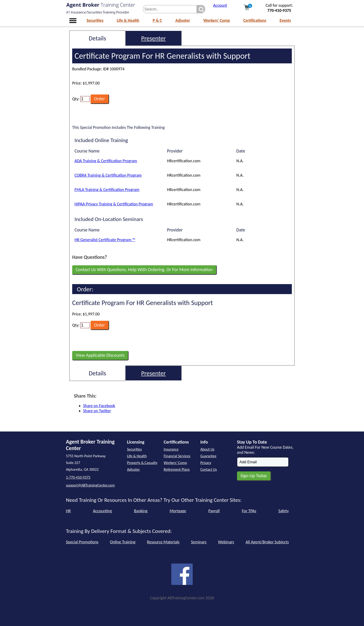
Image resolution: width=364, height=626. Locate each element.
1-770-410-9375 (78, 477)
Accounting (102, 511)
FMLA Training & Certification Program (107, 190)
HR (68, 511)
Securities (95, 20)
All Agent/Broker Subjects (267, 542)
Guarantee (208, 456)
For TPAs (249, 511)
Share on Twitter (97, 411)
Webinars (226, 542)
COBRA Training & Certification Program (108, 175)
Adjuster (183, 20)
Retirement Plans (177, 469)
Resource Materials (163, 542)
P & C (157, 20)
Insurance (171, 449)
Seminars (199, 542)
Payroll (214, 511)
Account (220, 5)
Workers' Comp (217, 20)
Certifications (255, 20)
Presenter (153, 38)
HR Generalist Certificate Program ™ (105, 240)
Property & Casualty (142, 463)
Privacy (206, 463)
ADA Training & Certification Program (106, 161)
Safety (284, 511)
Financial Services (177, 456)
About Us (207, 449)
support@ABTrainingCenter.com (90, 485)
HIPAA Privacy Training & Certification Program (114, 204)
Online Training (123, 542)
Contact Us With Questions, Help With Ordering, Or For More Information (144, 269)
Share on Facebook (99, 406)
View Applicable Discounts (100, 355)
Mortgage (178, 511)
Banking (141, 511)
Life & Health (128, 20)
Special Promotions (82, 542)
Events (285, 20)
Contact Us (209, 469)
